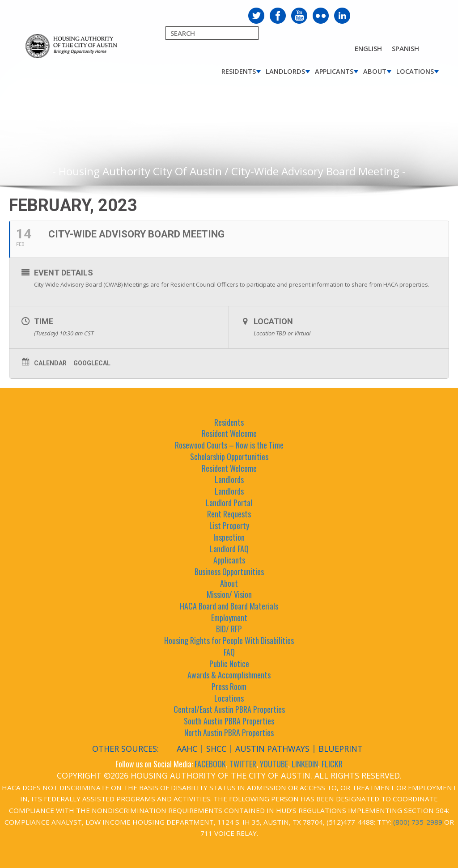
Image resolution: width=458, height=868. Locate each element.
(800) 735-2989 (418, 822)
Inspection (229, 537)
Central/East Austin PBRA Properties (229, 709)
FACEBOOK (210, 764)
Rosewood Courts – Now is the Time (229, 445)
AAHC (187, 749)
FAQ (229, 652)
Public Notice (229, 664)
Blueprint (341, 749)
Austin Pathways (272, 749)
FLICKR (332, 764)
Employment (229, 618)
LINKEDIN (305, 764)
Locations (415, 71)
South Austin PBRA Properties (229, 721)
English (368, 48)
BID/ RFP (229, 629)
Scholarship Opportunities (229, 457)
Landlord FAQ (229, 549)
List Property (229, 525)
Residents (239, 71)
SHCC (216, 749)
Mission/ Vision (229, 594)
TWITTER (243, 764)
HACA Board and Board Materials (229, 606)
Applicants (334, 71)
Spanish (405, 48)
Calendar (50, 363)
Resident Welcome (229, 433)
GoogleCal (92, 363)
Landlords (285, 71)
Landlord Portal (229, 503)
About (375, 71)
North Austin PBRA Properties (229, 733)
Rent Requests (229, 514)
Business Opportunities (229, 572)
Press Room (229, 686)
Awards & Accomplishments (229, 675)
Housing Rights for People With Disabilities (229, 640)
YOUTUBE (274, 764)
